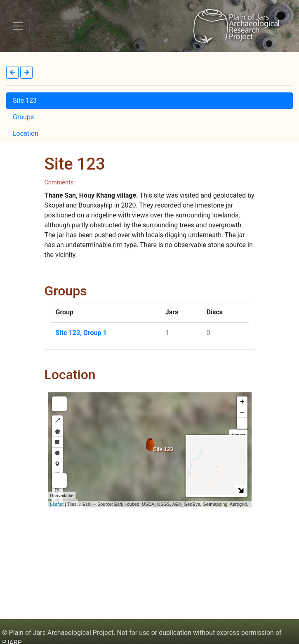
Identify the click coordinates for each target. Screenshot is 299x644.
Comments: (60, 183)
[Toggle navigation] (18, 26)
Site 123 (25, 100)
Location (26, 133)
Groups (23, 117)
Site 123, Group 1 (81, 333)
